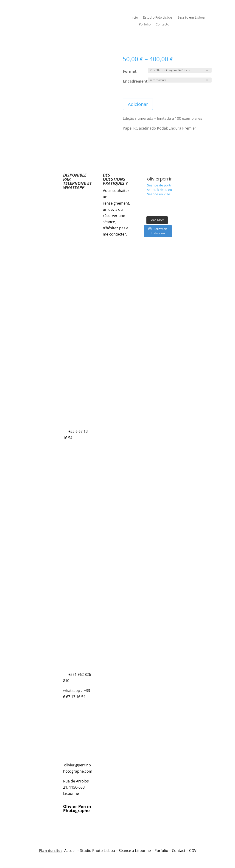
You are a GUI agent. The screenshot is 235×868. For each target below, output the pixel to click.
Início (134, 18)
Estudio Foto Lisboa (158, 18)
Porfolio (145, 25)
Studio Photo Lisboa (98, 851)
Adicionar (138, 104)
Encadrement (135, 81)
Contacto (162, 25)
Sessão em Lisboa (191, 18)
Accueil (70, 851)
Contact (179, 851)
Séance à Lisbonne (135, 851)
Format (130, 71)
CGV (193, 851)
